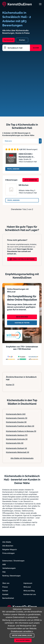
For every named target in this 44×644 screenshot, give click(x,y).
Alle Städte (7, 542)
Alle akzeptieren (23, 640)
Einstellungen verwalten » (22, 631)
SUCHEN (36, 48)
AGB (4, 564)
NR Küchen (24, 185)
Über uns (6, 583)
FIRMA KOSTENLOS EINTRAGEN (22, 259)
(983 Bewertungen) (30, 149)
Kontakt (5, 594)
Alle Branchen (8, 546)
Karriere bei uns (30, 594)
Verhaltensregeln (9, 568)
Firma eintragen (8, 553)
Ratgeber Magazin (10, 549)
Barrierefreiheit (8, 598)
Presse (5, 587)
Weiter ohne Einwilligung (22, 635)
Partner (5, 591)
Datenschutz (7, 561)
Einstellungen (19, 561)
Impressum (28, 583)
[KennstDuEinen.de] (17, 4)
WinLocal (27, 587)
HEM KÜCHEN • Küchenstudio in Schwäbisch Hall (26, 157)
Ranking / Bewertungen (11, 576)
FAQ (4, 572)
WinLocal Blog (29, 591)
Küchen (10, 385)
